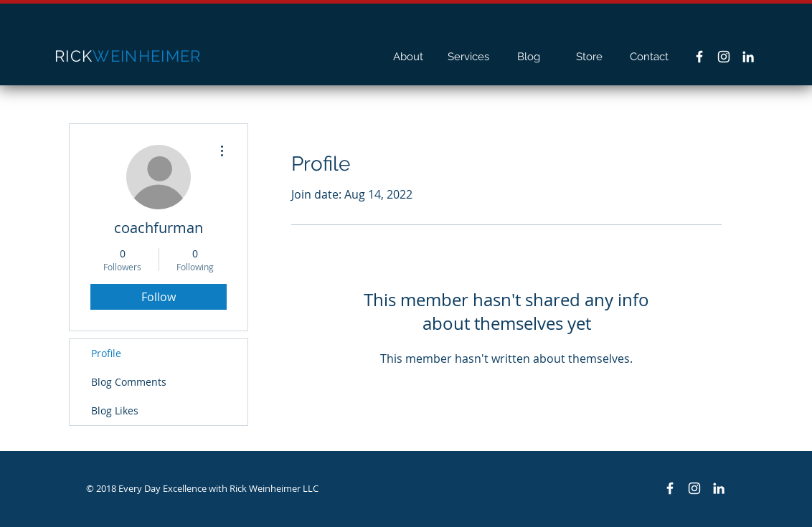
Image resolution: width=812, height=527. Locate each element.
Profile (106, 353)
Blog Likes (115, 410)
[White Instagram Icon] (724, 57)
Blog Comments (129, 382)
